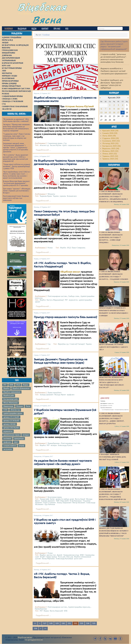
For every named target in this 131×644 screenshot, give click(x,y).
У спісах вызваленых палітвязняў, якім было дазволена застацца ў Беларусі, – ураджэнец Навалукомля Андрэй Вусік (113, 494)
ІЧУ (5, 385)
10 (118, 109)
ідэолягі (38, 559)
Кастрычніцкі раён (11, 399)
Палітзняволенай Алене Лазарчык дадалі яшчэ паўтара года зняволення (16, 198)
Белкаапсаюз (72, 196)
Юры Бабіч (65, 501)
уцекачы (63, 196)
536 (36, 629)
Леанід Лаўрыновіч (64, 503)
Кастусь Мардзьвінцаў (55, 300)
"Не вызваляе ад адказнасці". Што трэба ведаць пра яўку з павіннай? (16, 120)
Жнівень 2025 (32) (110, 151)
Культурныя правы (55, 497)
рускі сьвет (78, 559)
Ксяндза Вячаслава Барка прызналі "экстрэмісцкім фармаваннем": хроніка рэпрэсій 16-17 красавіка (16, 183)
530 (63, 623)
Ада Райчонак (50, 504)
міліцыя (26, 435)
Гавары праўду (51, 557)
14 (106, 113)
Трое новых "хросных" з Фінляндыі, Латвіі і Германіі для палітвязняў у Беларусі (17, 191)
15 (110, 113)
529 (57, 623)
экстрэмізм (8, 449)
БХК (66, 611)
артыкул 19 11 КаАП (11, 417)
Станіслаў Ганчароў (77, 344)
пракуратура (19, 438)
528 (51, 623)
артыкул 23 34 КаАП (11, 421)
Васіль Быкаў (80, 499)
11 (123, 109)
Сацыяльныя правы (55, 143)
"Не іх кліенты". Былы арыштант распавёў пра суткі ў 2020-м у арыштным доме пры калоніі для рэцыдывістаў (15, 158)
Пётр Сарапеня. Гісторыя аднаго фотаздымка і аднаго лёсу (113, 347)
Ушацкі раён (44, 499)
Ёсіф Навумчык (76, 501)
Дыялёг (60, 555)
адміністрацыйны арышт (13, 413)
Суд (65, 143)
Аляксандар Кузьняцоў (64, 559)
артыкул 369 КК (10, 424)
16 (114, 113)
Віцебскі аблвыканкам (21, 388)
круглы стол (51, 555)
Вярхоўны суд (63, 344)
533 (82, 623)
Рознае (50, 248)
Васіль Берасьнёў (56, 611)
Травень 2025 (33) (110, 159)
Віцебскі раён (9, 396)
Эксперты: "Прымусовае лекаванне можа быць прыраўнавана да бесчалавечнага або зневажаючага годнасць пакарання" (16, 128)
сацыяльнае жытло (75, 145)
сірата (64, 145)
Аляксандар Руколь (65, 445)
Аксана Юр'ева (56, 145)
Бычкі (52, 499)
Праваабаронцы (54, 443)
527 (45, 623)
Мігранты (51, 194)
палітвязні (7, 438)
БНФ (11, 385)
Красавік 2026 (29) (110, 131)
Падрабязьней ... (43, 150)
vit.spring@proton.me (34, 640)
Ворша (25, 385)
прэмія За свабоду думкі (65, 499)
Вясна (47, 20)
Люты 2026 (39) (109, 136)
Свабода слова (74, 296)
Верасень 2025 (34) (111, 149)
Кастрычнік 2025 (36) (111, 146)
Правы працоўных (55, 393)
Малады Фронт (60, 395)
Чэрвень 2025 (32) (110, 156)
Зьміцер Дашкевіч (47, 395)
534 (88, 623)
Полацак (20, 406)
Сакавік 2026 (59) (110, 133)
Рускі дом (62, 557)
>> (45, 629)
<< (35, 623)
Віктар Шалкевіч (79, 503)
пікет (16, 442)
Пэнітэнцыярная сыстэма (57, 296)
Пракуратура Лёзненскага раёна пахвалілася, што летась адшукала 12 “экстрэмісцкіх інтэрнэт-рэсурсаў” (112, 382)
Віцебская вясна (25, 637)
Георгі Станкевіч (49, 503)
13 (101, 113)
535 (94, 623)
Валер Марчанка (48, 559)
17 (118, 113)
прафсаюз (7, 442)
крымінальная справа (12, 435)
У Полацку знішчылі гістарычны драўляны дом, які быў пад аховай (113, 457)
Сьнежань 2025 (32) (111, 141)
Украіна (56, 196)
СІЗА (5, 410)
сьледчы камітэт (10, 446)
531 (69, 623)
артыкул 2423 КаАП (11, 428)
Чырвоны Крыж (46, 196)
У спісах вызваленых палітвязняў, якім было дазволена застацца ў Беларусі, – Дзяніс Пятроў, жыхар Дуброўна (112, 418)
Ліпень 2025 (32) (110, 154)
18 (123, 113)
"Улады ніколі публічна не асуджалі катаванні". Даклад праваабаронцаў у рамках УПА (17, 166)
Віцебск (6, 388)
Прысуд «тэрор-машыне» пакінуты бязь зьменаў (65, 317)
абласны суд (15, 410)
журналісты (8, 431)
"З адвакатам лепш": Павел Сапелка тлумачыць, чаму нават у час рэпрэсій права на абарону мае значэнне (17, 137)
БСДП (42, 557)
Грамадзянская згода (71, 555)
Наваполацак (8, 406)
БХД (18, 385)
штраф (21, 446)
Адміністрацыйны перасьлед (79, 607)
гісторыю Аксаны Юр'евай (79, 107)
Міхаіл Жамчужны (11, 403)
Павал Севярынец (78, 248)
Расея (28, 406)
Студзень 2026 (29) (111, 138)
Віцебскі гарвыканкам (12, 392)
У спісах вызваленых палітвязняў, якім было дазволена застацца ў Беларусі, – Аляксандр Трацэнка (111, 237)
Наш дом (70, 557)
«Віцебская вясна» (70, 272)
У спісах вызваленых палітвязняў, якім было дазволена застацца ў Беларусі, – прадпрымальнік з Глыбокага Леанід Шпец (113, 196)
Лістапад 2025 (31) (110, 143)
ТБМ (58, 501)
